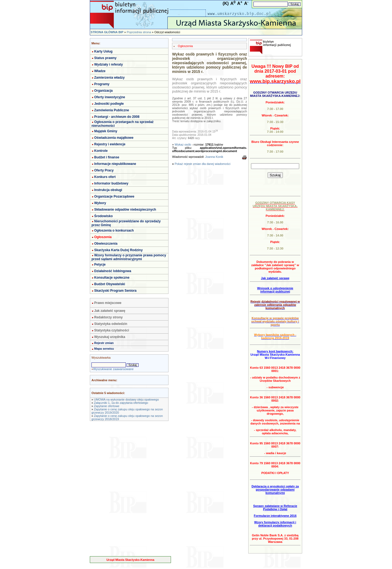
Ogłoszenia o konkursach (114, 230)
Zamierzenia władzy (109, 78)
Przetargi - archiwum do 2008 (117, 117)
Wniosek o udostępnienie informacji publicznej (275, 290)
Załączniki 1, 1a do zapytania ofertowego (121, 403)
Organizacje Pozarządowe (114, 196)
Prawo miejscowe (108, 303)
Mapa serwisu (104, 349)
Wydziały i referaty (108, 64)
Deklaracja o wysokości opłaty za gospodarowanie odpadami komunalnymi (275, 490)
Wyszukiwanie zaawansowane (113, 369)
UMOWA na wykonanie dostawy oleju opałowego (126, 399)
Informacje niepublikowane (115, 164)
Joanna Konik (214, 157)
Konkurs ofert (105, 177)
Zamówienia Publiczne (112, 110)
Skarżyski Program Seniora (115, 291)
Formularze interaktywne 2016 (275, 516)
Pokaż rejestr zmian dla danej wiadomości (203, 164)
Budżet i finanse (107, 157)
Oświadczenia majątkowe (114, 138)
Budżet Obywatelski (110, 284)
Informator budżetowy (111, 183)
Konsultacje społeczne (112, 278)
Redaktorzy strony (108, 317)
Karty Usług (103, 51)
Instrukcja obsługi (108, 190)
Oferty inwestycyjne (110, 97)
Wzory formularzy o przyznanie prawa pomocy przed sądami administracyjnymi (129, 257)
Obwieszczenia (106, 244)
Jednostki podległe (109, 104)
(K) (226, 3)
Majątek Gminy (106, 131)
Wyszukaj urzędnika (110, 337)
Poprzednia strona (139, 32)
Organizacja (103, 91)
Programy (102, 84)
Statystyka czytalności (112, 330)
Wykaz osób (183, 144)
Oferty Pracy (104, 170)
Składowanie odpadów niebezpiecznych (125, 210)
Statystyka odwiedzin (111, 324)
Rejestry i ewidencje (110, 144)
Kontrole (101, 151)
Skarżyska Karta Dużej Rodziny (118, 250)
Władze (100, 71)
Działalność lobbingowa (113, 271)
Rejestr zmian (104, 343)
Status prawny (105, 58)
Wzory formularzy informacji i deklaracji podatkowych (275, 524)
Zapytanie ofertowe (107, 406)
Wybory (100, 203)
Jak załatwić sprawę (110, 311)
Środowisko (103, 216)
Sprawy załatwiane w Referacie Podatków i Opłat (275, 508)
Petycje (100, 264)
